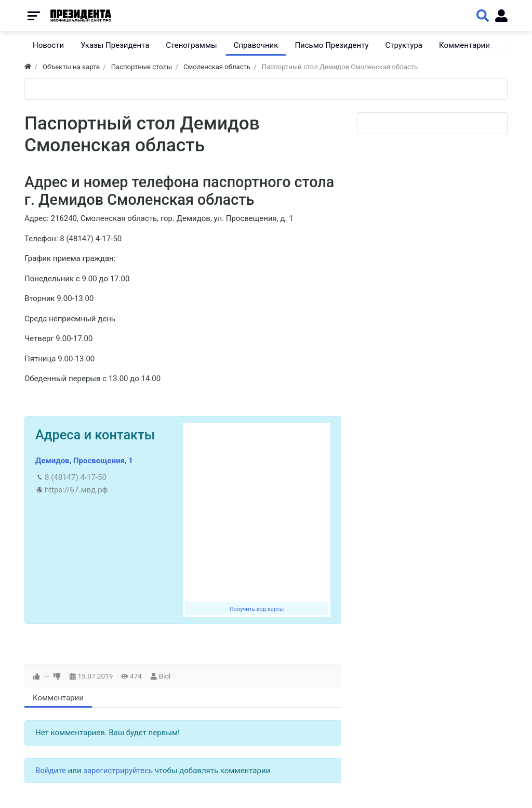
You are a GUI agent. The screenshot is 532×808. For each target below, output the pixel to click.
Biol (165, 676)
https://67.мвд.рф (76, 490)
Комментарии (58, 698)
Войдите (51, 771)
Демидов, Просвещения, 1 (84, 461)
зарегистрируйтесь (118, 771)
